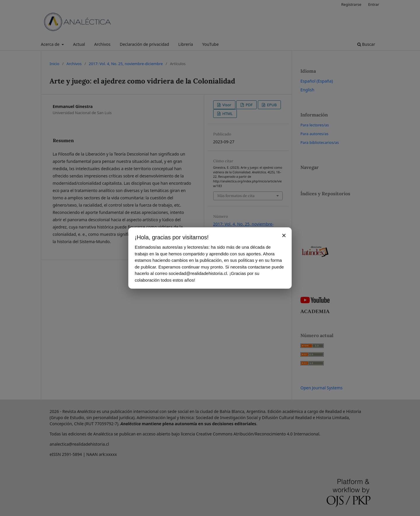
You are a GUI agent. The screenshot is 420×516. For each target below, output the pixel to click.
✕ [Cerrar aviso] (284, 236)
